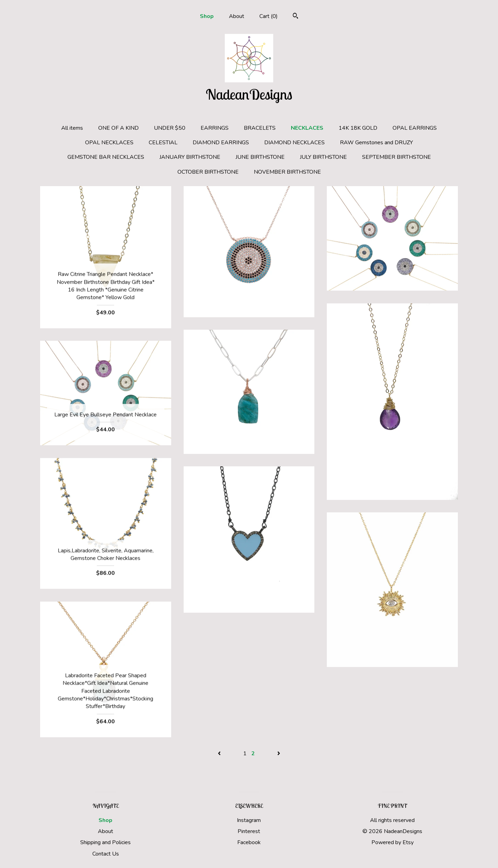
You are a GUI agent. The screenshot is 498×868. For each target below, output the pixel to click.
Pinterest (249, 831)
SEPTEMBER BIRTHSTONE (396, 157)
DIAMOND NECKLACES (294, 143)
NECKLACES (307, 128)
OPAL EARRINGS (415, 128)
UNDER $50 (170, 128)
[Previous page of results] (220, 753)
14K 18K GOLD (358, 128)
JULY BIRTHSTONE (323, 157)
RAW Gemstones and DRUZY (376, 143)
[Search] (296, 17)
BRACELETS (260, 128)
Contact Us (106, 854)
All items (72, 128)
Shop (207, 16)
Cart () (269, 16)
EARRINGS (215, 128)
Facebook (249, 842)
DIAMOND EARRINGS (221, 143)
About (237, 16)
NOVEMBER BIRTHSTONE (287, 172)
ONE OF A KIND (118, 128)
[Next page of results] (279, 753)
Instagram (249, 820)
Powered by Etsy (393, 842)
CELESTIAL (163, 143)
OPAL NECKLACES (109, 143)
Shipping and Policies (105, 842)
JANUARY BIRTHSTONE (190, 157)
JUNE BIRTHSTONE (260, 157)
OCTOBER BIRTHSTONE (208, 172)
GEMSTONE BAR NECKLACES (106, 157)
